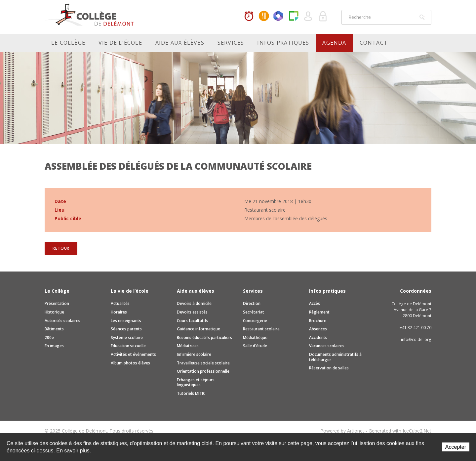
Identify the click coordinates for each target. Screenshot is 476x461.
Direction (252, 303)
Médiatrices (188, 346)
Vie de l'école (120, 43)
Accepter (456, 447)
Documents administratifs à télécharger (335, 357)
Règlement (319, 312)
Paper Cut (294, 17)
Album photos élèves (130, 363)
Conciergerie (255, 321)
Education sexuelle (128, 346)
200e (49, 337)
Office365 (279, 17)
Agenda (334, 43)
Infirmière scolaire (194, 354)
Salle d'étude (255, 346)
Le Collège (68, 43)
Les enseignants (126, 321)
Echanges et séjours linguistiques (196, 382)
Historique (54, 312)
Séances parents (126, 329)
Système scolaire (127, 337)
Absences (318, 329)
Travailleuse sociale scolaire (203, 363)
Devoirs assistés (192, 312)
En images (54, 346)
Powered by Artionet (342, 431)
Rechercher (422, 17)
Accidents (318, 337)
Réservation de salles (329, 368)
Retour (61, 248)
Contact (374, 43)
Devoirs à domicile (194, 303)
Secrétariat (254, 312)
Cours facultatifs (193, 321)
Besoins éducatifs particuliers (204, 337)
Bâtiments (54, 329)
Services (231, 43)
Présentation (57, 303)
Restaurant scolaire (261, 329)
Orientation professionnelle (203, 371)
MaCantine (264, 17)
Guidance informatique (198, 329)
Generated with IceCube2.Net (400, 431)
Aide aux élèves (180, 43)
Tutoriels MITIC (191, 393)
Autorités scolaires (62, 321)
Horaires (249, 17)
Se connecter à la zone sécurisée (323, 17)
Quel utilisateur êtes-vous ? (308, 17)
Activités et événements (133, 354)
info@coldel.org (416, 339)
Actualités (120, 303)
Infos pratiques (283, 43)
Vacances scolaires (327, 346)
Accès (315, 303)
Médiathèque (255, 337)
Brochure (318, 321)
